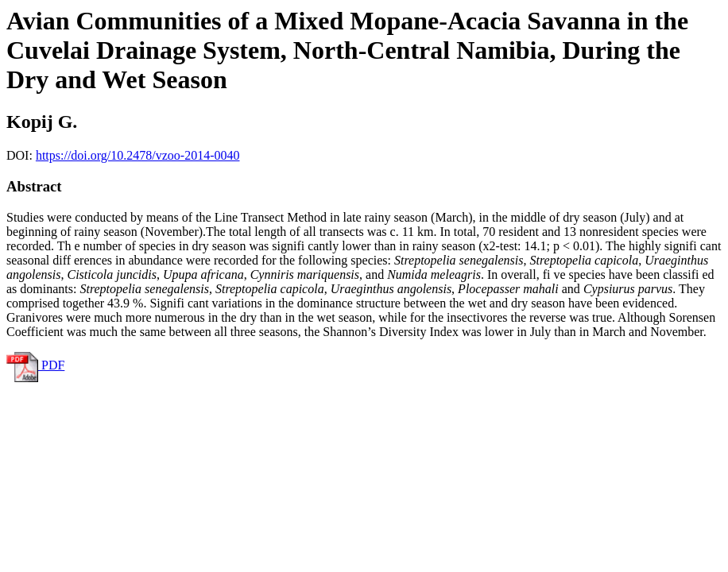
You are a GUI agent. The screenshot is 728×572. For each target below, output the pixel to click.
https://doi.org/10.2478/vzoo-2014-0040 (138, 155)
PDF (35, 365)
